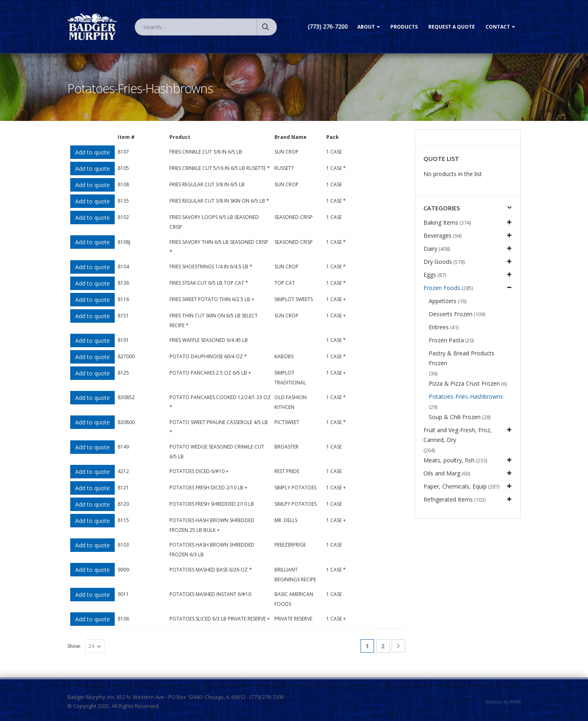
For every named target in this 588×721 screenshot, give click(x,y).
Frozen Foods (442, 288)
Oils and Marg (442, 473)
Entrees (439, 327)
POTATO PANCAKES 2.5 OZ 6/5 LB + (210, 373)
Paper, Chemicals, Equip (455, 486)
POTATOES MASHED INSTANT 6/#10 (210, 594)
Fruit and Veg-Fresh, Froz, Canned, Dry (458, 435)
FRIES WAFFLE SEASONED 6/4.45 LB (209, 340)
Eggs (430, 275)
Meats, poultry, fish (449, 460)
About (366, 27)
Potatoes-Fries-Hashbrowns (466, 396)
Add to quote (92, 152)
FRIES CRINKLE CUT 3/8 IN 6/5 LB (206, 152)
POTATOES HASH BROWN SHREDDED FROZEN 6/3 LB (212, 550)
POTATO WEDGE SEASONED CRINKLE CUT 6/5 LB (217, 452)
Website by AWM (503, 702)
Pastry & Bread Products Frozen (462, 358)
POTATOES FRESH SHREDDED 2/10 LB (212, 504)
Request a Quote (452, 27)
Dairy (430, 249)
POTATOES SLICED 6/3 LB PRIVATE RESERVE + (220, 619)
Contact (498, 27)
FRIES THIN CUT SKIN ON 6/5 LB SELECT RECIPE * (214, 320)
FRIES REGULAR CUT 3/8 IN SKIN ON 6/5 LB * (219, 201)
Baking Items (441, 222)
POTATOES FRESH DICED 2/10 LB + (208, 488)
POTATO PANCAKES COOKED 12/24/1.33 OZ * (220, 402)
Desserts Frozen (451, 314)
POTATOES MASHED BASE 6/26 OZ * (211, 570)
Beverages (438, 235)
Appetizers (443, 301)
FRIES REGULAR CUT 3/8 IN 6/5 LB (207, 184)
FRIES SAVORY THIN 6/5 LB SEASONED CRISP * (219, 247)
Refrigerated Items (448, 499)
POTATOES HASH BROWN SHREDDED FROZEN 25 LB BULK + (212, 525)
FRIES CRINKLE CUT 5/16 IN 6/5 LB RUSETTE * (220, 168)
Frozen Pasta (446, 340)
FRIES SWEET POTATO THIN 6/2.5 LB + (212, 299)
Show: (74, 646)
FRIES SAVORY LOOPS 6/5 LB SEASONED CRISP (214, 222)
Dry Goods (438, 262)
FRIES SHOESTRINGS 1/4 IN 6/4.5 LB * (211, 267)
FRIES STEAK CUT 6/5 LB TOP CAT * (209, 283)
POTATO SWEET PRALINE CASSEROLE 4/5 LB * (219, 427)
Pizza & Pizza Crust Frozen (464, 383)
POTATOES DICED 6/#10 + (199, 471)
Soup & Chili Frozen (455, 417)
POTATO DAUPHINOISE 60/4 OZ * (208, 356)
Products (404, 27)
